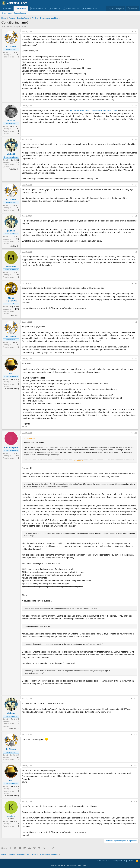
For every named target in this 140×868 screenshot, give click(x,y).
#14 (136, 802)
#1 (136, 32)
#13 (136, 766)
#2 (136, 106)
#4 (136, 185)
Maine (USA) (14, 316)
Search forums (20, 13)
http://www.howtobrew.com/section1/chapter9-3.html (93, 110)
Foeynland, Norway (12, 389)
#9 (136, 359)
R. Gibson (8, 26)
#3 (136, 140)
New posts (7, 13)
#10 (136, 433)
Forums (21, 9)
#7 (136, 283)
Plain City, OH (14, 169)
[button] (45, 9)
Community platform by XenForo (70, 866)
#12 (136, 734)
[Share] (133, 32)
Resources (70, 9)
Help (126, 861)
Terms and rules (103, 861)
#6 (136, 252)
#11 (136, 699)
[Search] (132, 9)
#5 (136, 216)
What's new (36, 9)
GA (18, 133)
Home (7, 9)
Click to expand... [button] (80, 460)
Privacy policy (116, 861)
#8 (136, 322)
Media (53, 9)
